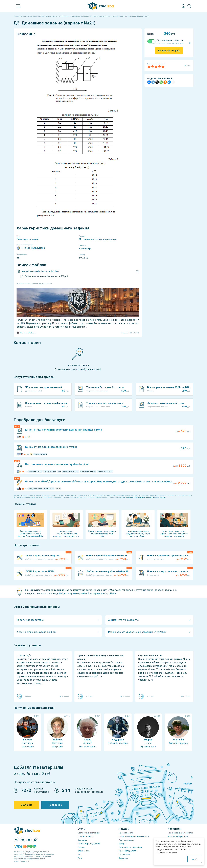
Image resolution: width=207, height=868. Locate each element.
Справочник (83, 851)
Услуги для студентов (178, 836)
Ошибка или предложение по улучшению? (34, 284)
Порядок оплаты (127, 840)
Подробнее (55, 805)
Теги (80, 858)
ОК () (195, 859)
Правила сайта (126, 833)
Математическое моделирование (98, 239)
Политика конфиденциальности (134, 836)
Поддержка (124, 854)
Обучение (27, 805)
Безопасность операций (130, 847)
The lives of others (26, 333)
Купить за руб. (169, 51)
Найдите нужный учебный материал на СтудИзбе (87, 593)
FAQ (79, 854)
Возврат (123, 844)
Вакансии (123, 858)
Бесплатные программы (89, 833)
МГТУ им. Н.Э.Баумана (31, 248)
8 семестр (85, 249)
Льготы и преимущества (89, 844)
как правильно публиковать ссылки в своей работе (144, 497)
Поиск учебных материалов (181, 833)
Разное (81, 847)
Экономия (82, 840)
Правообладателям (128, 851)
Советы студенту (86, 836)
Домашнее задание (28, 239)
